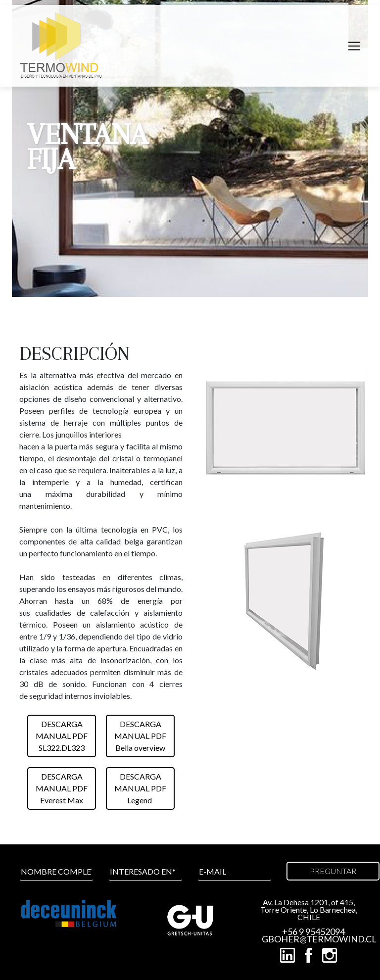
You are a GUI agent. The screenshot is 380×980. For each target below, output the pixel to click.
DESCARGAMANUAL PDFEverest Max (62, 788)
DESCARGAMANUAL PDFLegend (140, 788)
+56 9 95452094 (313, 932)
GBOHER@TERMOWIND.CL (314, 939)
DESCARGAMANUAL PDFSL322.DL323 (62, 736)
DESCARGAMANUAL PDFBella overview (140, 736)
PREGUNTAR (333, 871)
